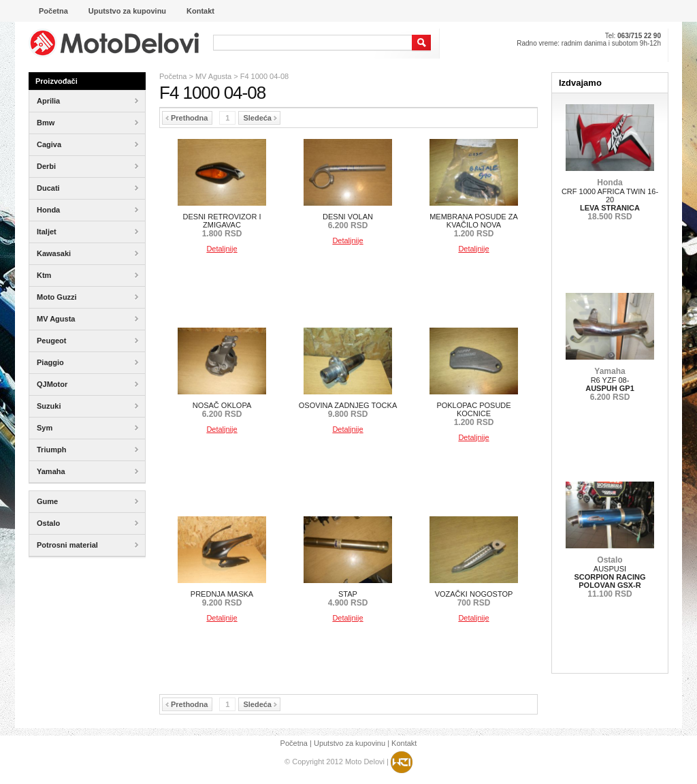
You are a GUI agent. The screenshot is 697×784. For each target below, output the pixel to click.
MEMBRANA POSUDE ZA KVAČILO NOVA (474, 225)
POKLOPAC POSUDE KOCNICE (473, 414)
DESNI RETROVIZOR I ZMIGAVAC (222, 225)
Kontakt (404, 743)
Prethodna (187, 118)
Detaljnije (222, 249)
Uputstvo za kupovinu (350, 743)
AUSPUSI (610, 577)
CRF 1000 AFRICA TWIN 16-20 (610, 200)
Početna (173, 76)
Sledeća (260, 118)
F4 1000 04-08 (265, 76)
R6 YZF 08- (610, 384)
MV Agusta (213, 76)
